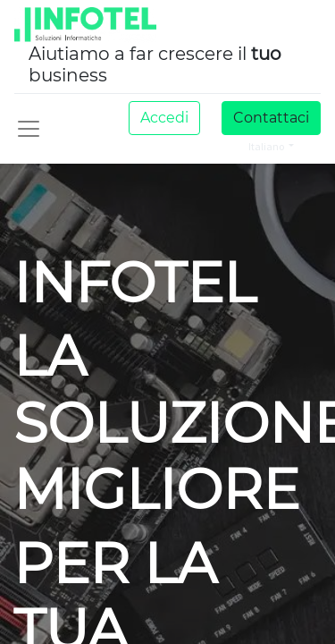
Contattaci (271, 118)
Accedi (164, 118)
